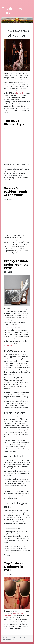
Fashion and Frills (13, 11)
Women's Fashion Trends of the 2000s (16, 192)
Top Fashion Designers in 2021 (14, 567)
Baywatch (20, 93)
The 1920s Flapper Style (14, 123)
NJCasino (8, 345)
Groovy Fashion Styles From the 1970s (16, 265)
